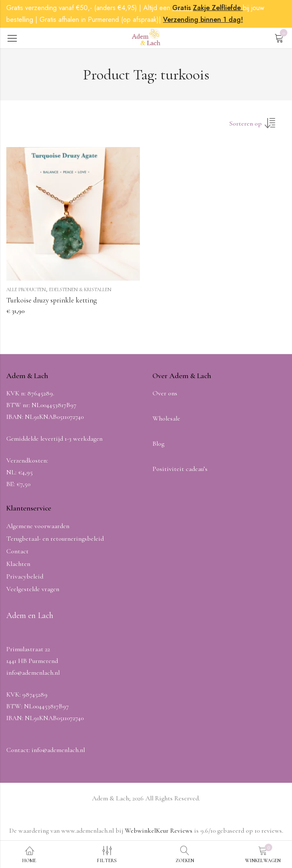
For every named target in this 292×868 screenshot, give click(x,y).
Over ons (165, 393)
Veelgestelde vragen (33, 589)
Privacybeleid (25, 576)
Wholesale (166, 418)
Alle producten (26, 289)
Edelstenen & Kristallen (80, 289)
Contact (17, 551)
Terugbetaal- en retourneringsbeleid (55, 539)
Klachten (18, 564)
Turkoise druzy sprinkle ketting (51, 300)
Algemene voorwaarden (38, 526)
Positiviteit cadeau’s (180, 469)
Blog (158, 444)
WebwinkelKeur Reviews (159, 831)
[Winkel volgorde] (258, 126)
